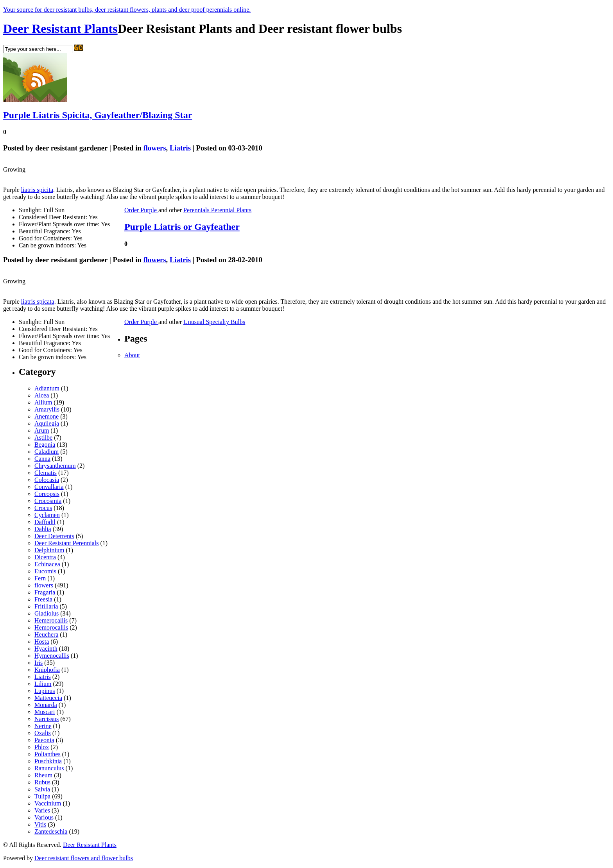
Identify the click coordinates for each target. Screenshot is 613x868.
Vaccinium (48, 803)
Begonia (45, 445)
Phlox (42, 747)
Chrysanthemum (55, 466)
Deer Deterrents (54, 536)
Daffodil (45, 522)
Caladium (47, 452)
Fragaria (45, 592)
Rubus (42, 782)
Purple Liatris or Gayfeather (182, 227)
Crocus (43, 508)
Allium (43, 402)
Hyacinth (46, 649)
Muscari (45, 712)
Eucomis (45, 571)
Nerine (43, 726)
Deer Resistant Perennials (66, 543)
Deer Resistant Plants (60, 29)
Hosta (42, 642)
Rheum (43, 775)
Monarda (46, 705)
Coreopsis (47, 494)
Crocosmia (48, 501)
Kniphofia (47, 670)
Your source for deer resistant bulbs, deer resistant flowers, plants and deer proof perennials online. (127, 10)
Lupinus (45, 691)
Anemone (47, 416)
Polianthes (47, 754)
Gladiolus (47, 613)
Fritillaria (46, 606)
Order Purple (141, 210)
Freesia (43, 599)
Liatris (180, 148)
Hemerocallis (51, 620)
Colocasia (47, 480)
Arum (42, 430)
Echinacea (47, 564)
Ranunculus (49, 768)
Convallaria (49, 487)
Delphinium (49, 550)
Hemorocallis (51, 627)
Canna (42, 459)
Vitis (40, 824)
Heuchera (46, 634)
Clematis (46, 473)
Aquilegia (47, 423)
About (132, 355)
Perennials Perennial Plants (217, 210)
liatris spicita (37, 190)
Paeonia (44, 740)
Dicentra (45, 557)
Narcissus (47, 719)
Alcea (42, 395)
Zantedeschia (51, 831)
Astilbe (43, 438)
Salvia (42, 789)
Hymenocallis (52, 656)
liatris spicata (38, 302)
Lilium (43, 684)
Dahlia (43, 529)
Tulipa (42, 796)
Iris (39, 663)
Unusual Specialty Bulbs (214, 322)
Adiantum (47, 388)
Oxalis (43, 733)
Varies (42, 810)
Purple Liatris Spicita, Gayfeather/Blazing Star (98, 115)
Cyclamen (47, 515)
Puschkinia (48, 761)
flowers (154, 148)
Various (44, 817)
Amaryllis (47, 409)
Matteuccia (48, 698)
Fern (40, 578)
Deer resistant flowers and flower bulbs (84, 858)
